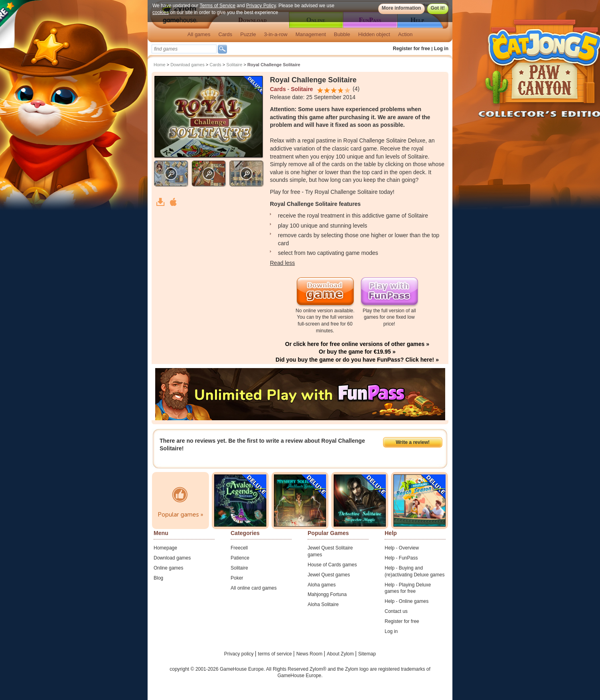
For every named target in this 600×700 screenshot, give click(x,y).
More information (401, 8)
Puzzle (248, 34)
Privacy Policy (261, 6)
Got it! (438, 8)
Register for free (412, 49)
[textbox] (184, 49)
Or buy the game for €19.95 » (357, 352)
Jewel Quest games (329, 575)
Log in (441, 49)
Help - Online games (406, 601)
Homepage (165, 548)
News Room (310, 654)
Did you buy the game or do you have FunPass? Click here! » (357, 360)
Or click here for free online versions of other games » (357, 344)
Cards (225, 34)
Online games (168, 568)
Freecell (239, 548)
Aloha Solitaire (323, 604)
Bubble (342, 34)
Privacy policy (240, 654)
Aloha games (322, 585)
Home (159, 65)
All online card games (254, 588)
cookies (161, 12)
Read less (282, 263)
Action (405, 34)
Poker (237, 578)
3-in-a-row (276, 34)
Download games (187, 65)
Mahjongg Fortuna (327, 594)
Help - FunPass (401, 558)
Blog (158, 578)
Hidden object (374, 34)
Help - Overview (402, 548)
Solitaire (234, 65)
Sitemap (367, 654)
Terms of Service (218, 6)
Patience (240, 558)
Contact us (396, 611)
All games (199, 34)
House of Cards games (332, 565)
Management (311, 34)
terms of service (276, 654)
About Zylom (341, 654)
